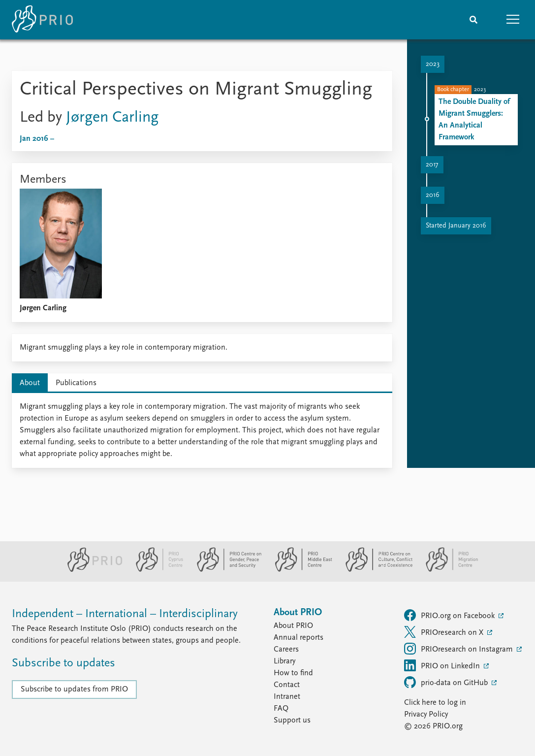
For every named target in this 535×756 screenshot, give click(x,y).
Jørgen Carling (112, 118)
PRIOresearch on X (445, 632)
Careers (286, 650)
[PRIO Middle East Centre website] (299, 570)
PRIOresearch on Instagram (459, 649)
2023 (433, 64)
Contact (287, 685)
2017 (432, 165)
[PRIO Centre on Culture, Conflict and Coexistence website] (375, 570)
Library (284, 661)
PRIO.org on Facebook (450, 615)
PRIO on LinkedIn (443, 665)
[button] (513, 20)
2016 (433, 195)
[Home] (42, 20)
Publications (76, 383)
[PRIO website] (91, 570)
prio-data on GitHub (447, 682)
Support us (292, 721)
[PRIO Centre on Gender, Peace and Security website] (225, 570)
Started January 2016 (456, 226)
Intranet (287, 697)
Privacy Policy (426, 715)
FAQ (281, 709)
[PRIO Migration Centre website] (447, 570)
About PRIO (293, 626)
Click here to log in (435, 703)
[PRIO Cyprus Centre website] (156, 570)
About (30, 383)
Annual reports (299, 638)
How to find (293, 673)
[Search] (473, 20)
